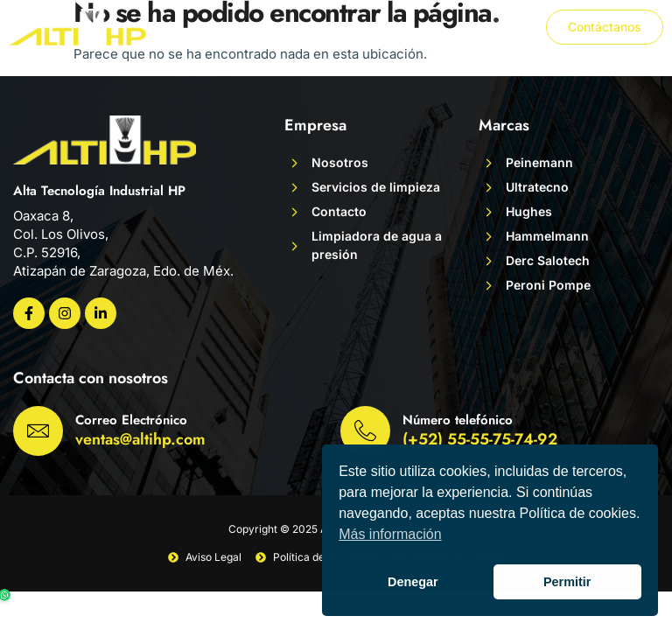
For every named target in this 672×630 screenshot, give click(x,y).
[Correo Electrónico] (38, 431)
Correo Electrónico (131, 420)
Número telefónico (458, 420)
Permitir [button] (567, 582)
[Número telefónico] (365, 431)
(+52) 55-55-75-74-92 (480, 439)
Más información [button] (390, 534)
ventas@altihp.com (140, 439)
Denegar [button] (413, 582)
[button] (510, 27)
